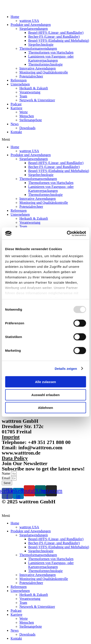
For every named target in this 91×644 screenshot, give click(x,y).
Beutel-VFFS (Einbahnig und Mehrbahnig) (59, 41)
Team (23, 96)
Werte (24, 112)
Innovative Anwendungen (38, 68)
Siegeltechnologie (41, 44)
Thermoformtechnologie (45, 64)
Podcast (16, 104)
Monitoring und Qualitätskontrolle (44, 72)
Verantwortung (30, 92)
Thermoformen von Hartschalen (51, 52)
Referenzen (19, 80)
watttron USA (29, 21)
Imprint (11, 437)
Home (15, 17)
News (15, 124)
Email (6, 478)
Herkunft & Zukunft (34, 88)
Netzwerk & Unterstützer (37, 100)
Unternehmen (20, 84)
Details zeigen (66, 368)
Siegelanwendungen (34, 29)
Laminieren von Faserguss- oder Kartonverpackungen (51, 58)
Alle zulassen (45, 382)
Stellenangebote (31, 120)
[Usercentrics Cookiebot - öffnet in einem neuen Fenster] (67, 233)
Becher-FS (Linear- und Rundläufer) (54, 37)
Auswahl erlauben (45, 395)
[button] (45, 140)
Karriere (16, 108)
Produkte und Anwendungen (31, 25)
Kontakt (16, 132)
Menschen (27, 116)
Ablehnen (45, 408)
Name (6, 473)
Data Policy (15, 458)
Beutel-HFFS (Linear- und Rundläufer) (56, 33)
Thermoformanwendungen (38, 48)
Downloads (27, 128)
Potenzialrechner (31, 76)
